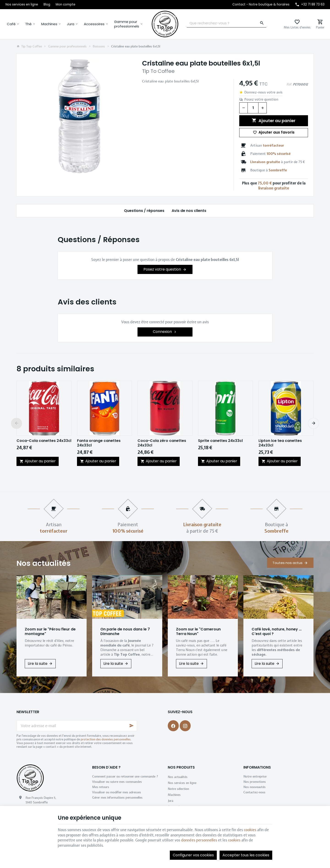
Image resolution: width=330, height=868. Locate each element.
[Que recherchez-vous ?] (227, 23)
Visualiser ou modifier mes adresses (117, 792)
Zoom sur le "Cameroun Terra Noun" (198, 632)
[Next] (313, 423)
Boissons (99, 46)
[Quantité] (253, 108)
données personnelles (199, 840)
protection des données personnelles (106, 739)
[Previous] (16, 423)
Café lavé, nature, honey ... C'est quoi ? (277, 632)
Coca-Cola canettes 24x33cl (44, 441)
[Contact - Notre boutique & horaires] (261, 5)
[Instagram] (185, 726)
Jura (71, 24)
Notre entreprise (255, 776)
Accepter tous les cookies (246, 855)
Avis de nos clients (189, 211)
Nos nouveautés (254, 787)
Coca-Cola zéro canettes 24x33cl (162, 443)
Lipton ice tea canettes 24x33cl (280, 443)
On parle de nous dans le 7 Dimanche (125, 632)
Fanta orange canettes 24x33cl (99, 443)
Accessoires (94, 24)
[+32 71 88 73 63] (310, 5)
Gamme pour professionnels (127, 24)
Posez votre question (261, 99)
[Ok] (132, 726)
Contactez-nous (254, 792)
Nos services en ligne (182, 783)
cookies (250, 830)
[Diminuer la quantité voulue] (243, 108)
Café (11, 24)
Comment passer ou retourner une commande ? (125, 776)
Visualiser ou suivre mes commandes (117, 782)
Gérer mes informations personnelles (117, 797)
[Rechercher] (262, 23)
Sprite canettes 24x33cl (220, 441)
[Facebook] (173, 726)
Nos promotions (255, 782)
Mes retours (101, 787)
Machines (49, 24)
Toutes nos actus (287, 563)
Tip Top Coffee (29, 46)
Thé (28, 24)
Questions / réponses (144, 211)
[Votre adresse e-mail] (77, 726)
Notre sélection (178, 789)
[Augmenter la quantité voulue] (263, 108)
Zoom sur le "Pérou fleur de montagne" (50, 632)
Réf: (289, 84)
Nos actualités (44, 563)
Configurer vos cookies (193, 855)
